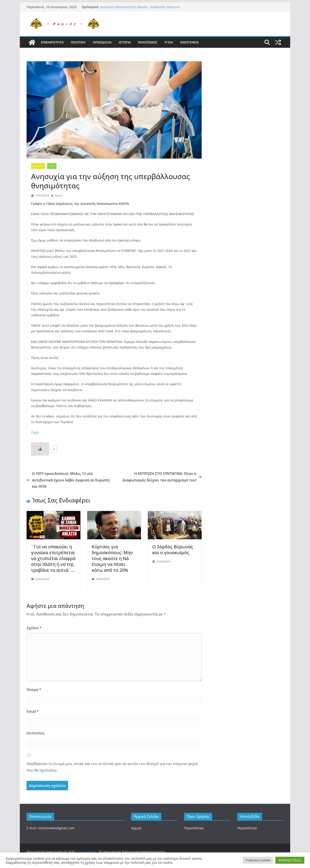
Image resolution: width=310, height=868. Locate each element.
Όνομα (34, 690)
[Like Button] (40, 449)
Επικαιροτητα (52, 42)
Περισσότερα (194, 828)
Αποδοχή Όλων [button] (290, 860)
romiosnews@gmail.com (56, 828)
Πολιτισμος (148, 42)
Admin (59, 195)
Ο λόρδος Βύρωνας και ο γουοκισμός (173, 550)
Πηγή (35, 432)
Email (33, 711)
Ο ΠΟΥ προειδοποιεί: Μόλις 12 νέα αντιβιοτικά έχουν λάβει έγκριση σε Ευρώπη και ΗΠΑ (68, 480)
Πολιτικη (78, 42)
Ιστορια (125, 42)
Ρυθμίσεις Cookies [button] (258, 860)
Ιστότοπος (36, 733)
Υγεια (169, 42)
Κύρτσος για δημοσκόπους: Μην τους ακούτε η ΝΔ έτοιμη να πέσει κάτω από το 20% (112, 558)
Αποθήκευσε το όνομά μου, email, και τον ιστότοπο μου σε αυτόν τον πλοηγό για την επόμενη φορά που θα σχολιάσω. (112, 767)
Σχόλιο (34, 628)
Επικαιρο (38, 166)
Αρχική (136, 828)
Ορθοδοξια (102, 42)
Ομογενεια (189, 42)
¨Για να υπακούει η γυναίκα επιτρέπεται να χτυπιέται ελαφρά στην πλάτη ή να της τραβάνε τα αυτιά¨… (53, 558)
